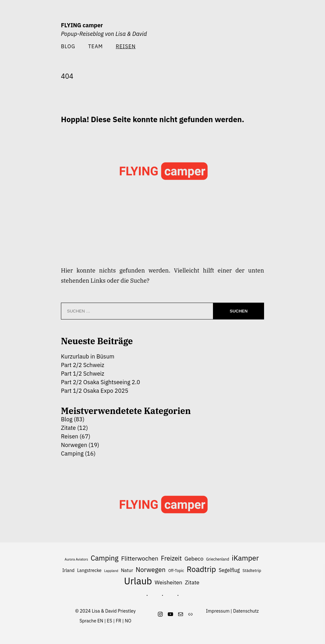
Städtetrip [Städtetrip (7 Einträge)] (252, 571)
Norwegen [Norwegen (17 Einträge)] (151, 570)
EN (100, 621)
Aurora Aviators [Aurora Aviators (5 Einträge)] (76, 559)
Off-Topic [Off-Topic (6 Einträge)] (176, 571)
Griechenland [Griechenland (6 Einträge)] (218, 559)
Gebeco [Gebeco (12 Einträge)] (194, 559)
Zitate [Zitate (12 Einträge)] (192, 582)
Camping (72, 453)
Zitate (68, 428)
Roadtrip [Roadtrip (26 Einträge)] (201, 569)
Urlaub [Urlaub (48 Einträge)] (138, 581)
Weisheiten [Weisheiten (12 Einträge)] (168, 582)
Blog (68, 46)
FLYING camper (82, 25)
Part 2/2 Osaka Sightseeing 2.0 (100, 382)
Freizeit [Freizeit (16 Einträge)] (171, 558)
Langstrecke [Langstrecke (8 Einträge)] (89, 570)
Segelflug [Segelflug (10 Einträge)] (229, 570)
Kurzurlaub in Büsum (88, 356)
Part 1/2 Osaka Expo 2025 (95, 391)
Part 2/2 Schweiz (83, 365)
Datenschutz (246, 611)
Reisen (70, 436)
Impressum (218, 611)
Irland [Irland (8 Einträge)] (68, 570)
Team (96, 46)
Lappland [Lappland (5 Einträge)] (111, 571)
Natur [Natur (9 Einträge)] (127, 570)
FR (119, 621)
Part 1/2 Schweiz (83, 374)
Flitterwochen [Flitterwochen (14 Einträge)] (140, 558)
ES (110, 621)
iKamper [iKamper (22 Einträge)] (245, 558)
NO (128, 621)
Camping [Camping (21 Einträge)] (105, 558)
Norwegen (74, 445)
